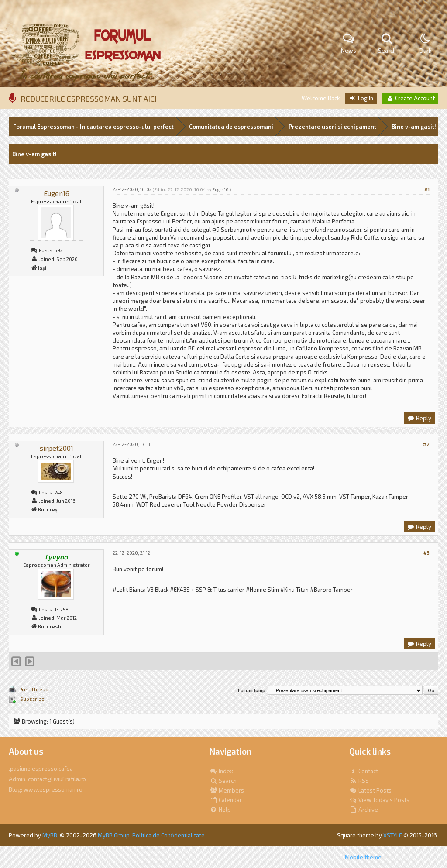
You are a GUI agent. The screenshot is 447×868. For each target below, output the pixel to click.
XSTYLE (393, 835)
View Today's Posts (379, 800)
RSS (359, 781)
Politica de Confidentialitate (168, 835)
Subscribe (32, 699)
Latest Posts (370, 790)
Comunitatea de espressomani (231, 127)
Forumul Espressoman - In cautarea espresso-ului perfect (93, 127)
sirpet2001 (57, 448)
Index (221, 771)
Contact (364, 771)
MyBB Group (114, 835)
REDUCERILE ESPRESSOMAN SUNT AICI (89, 99)
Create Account (410, 98)
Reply (419, 418)
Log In (361, 98)
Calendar (226, 800)
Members (227, 790)
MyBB (50, 835)
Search (223, 781)
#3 (426, 553)
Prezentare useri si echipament (332, 127)
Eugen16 (57, 193)
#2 (426, 444)
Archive (364, 810)
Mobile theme (363, 857)
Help (220, 810)
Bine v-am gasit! (414, 127)
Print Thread (34, 689)
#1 (427, 189)
